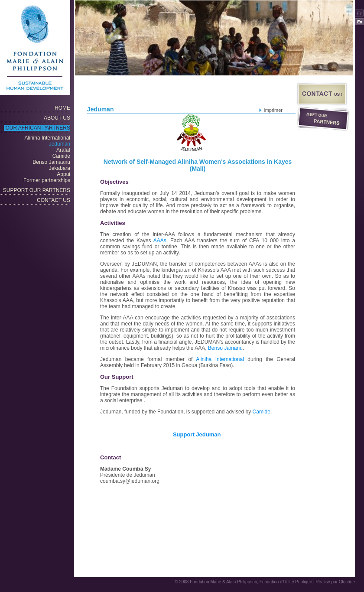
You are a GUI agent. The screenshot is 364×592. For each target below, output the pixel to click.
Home (62, 108)
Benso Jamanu (225, 348)
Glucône (347, 582)
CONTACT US (54, 200)
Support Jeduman (198, 434)
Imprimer (273, 110)
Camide (262, 412)
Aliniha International (220, 359)
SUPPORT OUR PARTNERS (37, 190)
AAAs (160, 241)
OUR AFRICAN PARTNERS (38, 128)
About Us (57, 118)
